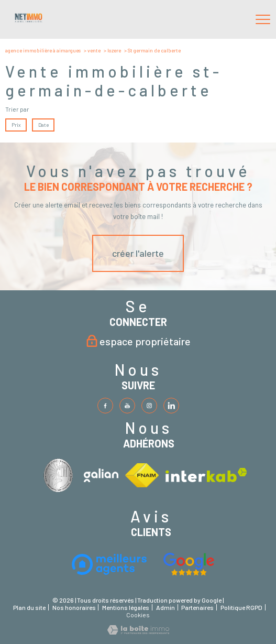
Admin (165, 607)
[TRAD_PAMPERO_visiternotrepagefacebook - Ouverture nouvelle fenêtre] (105, 406)
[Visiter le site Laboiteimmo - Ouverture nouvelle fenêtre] (138, 632)
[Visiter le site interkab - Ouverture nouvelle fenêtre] (60, 475)
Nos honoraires (74, 607)
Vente (94, 50)
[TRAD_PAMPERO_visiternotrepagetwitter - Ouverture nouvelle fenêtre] (127, 406)
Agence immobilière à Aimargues (43, 50)
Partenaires (197, 607)
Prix (16, 125)
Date (43, 125)
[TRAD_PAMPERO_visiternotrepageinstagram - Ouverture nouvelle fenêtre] (149, 406)
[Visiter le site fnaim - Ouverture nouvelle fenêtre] (142, 475)
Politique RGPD (241, 607)
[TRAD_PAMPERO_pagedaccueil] (29, 20)
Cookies (138, 615)
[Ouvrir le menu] (263, 19)
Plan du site (29, 607)
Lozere (114, 50)
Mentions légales (126, 607)
